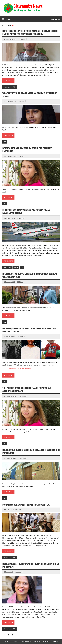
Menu (8, 19)
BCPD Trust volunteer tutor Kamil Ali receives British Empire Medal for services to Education (30, 33)
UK (14, 87)
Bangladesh (7, 267)
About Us (7, 641)
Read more (8, 80)
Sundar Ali (20, 218)
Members (46, 641)
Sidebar (54, 19)
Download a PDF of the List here (19, 368)
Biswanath (7, 87)
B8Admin (23, 39)
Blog (15, 641)
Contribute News (25, 641)
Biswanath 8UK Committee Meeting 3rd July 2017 (27, 505)
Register (37, 641)
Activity (55, 641)
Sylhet (16, 267)
